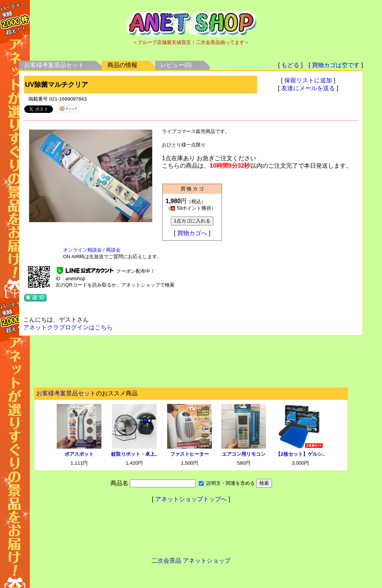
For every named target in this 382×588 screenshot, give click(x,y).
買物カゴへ (192, 233)
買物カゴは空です (336, 65)
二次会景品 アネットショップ (191, 561)
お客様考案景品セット (54, 65)
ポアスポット (79, 454)
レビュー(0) (176, 65)
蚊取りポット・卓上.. (134, 454)
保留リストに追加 (308, 80)
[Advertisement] (191, 364)
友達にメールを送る (308, 88)
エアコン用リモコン (244, 454)
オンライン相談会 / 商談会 (92, 250)
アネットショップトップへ (191, 499)
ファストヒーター (190, 454)
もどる (290, 65)
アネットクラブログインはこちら (68, 327)
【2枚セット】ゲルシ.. (300, 454)
